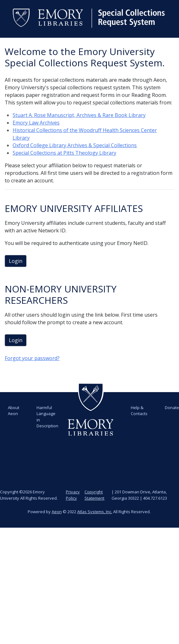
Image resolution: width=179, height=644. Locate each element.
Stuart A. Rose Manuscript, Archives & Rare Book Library (79, 115)
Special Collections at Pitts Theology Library (64, 153)
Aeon (57, 512)
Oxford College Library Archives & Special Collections (75, 145)
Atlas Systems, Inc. (95, 512)
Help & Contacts (139, 411)
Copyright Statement (94, 495)
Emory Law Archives (36, 123)
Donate (172, 408)
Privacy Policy (73, 495)
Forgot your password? (32, 358)
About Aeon (14, 411)
